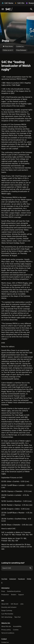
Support (21, 595)
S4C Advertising (7, 617)
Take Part (17, 617)
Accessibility (17, 626)
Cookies (16, 630)
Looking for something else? (13, 563)
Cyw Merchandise (7, 614)
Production (5, 595)
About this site (6, 626)
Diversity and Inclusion (9, 607)
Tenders (14, 595)
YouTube (4, 579)
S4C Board (14, 604)
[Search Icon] (31, 9)
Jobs (22, 604)
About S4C (5, 604)
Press (3, 591)
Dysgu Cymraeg (7, 611)
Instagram (13, 579)
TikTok (29, 579)
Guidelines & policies (14, 591)
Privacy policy (6, 630)
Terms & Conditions (8, 633)
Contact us (5, 642)
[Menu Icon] (3, 9)
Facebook (21, 579)
